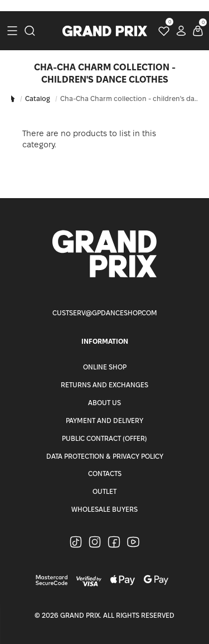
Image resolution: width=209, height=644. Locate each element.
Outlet (104, 491)
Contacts (105, 474)
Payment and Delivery (104, 420)
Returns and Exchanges (104, 385)
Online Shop (105, 367)
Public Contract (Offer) (104, 438)
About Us (104, 403)
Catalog (38, 98)
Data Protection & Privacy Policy (105, 456)
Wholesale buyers (104, 509)
